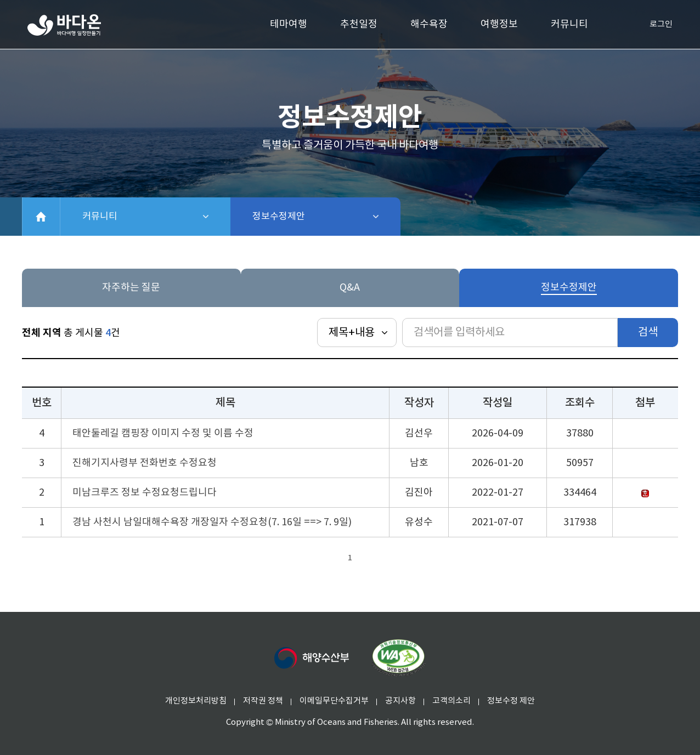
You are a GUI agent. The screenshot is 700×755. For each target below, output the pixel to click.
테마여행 (289, 24)
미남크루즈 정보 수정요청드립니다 (145, 493)
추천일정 (359, 24)
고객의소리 (451, 701)
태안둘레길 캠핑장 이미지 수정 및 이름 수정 (163, 433)
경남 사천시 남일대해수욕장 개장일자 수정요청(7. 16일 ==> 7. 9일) (212, 522)
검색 (648, 333)
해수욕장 (429, 24)
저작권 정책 (263, 701)
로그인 (652, 25)
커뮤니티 (569, 24)
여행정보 (499, 24)
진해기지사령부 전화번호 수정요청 (145, 463)
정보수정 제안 (511, 701)
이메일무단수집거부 (334, 701)
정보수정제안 (307, 217)
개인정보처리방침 (196, 701)
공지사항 (400, 701)
